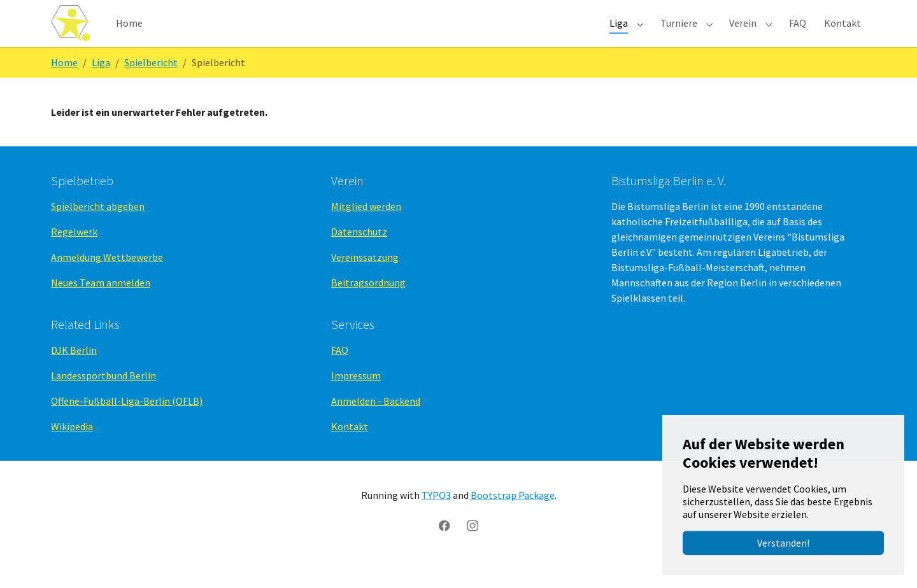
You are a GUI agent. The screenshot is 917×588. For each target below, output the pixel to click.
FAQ (340, 373)
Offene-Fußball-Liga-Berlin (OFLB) (127, 424)
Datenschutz (359, 255)
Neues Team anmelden (101, 305)
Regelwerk (74, 255)
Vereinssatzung (365, 280)
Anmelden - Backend (376, 424)
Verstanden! (783, 543)
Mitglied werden (366, 229)
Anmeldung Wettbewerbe (107, 280)
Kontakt (350, 449)
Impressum (356, 398)
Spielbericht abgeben (98, 229)
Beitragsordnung (368, 305)
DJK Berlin (74, 373)
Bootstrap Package (513, 518)
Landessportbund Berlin (103, 398)
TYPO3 (436, 518)
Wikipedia (72, 449)
